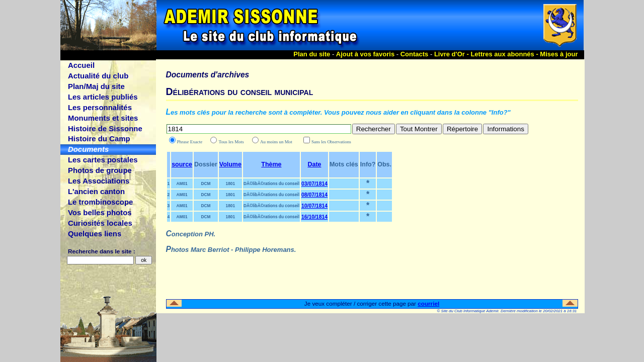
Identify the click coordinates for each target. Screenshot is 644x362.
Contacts (415, 54)
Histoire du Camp (99, 139)
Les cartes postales (103, 160)
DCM (206, 184)
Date (314, 164)
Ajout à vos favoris (365, 54)
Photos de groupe (100, 170)
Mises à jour (559, 54)
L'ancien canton (96, 191)
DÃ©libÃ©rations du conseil (271, 184)
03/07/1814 (314, 184)
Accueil (81, 65)
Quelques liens (95, 234)
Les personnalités (100, 107)
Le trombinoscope (100, 202)
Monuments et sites (103, 118)
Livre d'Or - (452, 54)
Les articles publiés (103, 97)
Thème (271, 164)
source (182, 164)
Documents (88, 149)
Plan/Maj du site (96, 86)
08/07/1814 (314, 195)
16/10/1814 (314, 217)
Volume (230, 164)
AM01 (182, 184)
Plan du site (312, 54)
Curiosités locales (100, 223)
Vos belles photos (100, 212)
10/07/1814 (314, 206)
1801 (231, 184)
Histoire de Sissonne (105, 128)
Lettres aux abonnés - (505, 54)
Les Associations (99, 181)
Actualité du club (98, 76)
